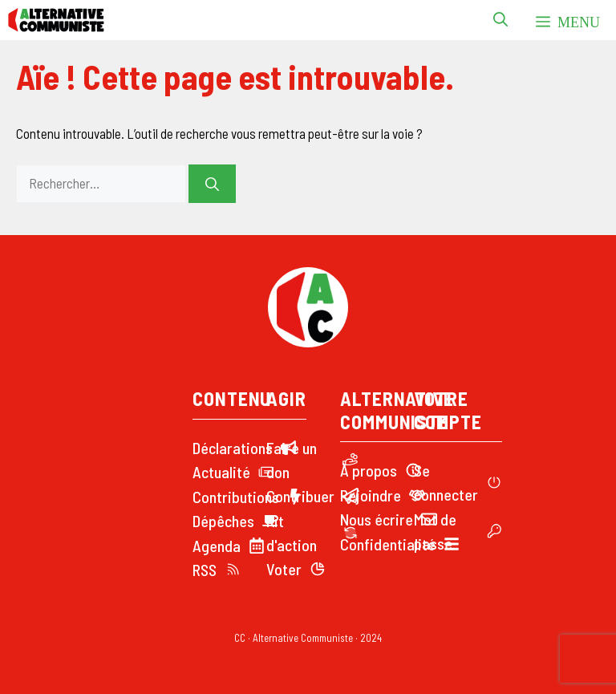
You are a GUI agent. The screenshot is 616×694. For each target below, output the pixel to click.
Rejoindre (371, 495)
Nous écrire (377, 519)
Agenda (217, 546)
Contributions (236, 497)
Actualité (221, 472)
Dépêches (223, 521)
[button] (500, 20)
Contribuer (300, 496)
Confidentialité (388, 544)
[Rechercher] (212, 184)
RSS (205, 570)
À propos (369, 470)
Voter (284, 569)
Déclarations (233, 448)
